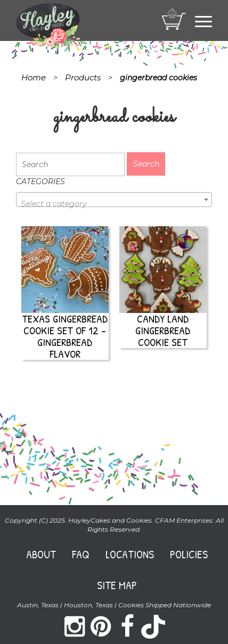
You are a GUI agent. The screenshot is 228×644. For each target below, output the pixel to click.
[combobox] (114, 200)
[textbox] (114, 204)
